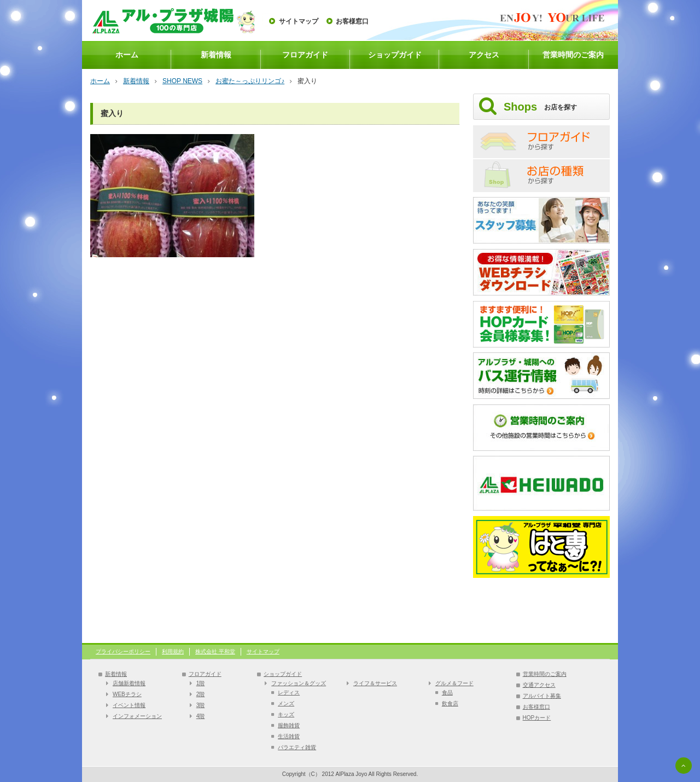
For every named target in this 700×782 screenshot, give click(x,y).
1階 (201, 683)
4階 (201, 716)
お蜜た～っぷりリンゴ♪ (250, 81)
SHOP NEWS (182, 81)
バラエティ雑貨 (297, 747)
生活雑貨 (289, 736)
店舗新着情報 (129, 683)
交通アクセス (539, 685)
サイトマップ (299, 21)
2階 (201, 694)
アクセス (484, 55)
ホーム (127, 55)
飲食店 (450, 703)
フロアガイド (305, 55)
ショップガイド (395, 55)
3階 (201, 705)
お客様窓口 (352, 21)
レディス (289, 693)
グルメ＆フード (454, 683)
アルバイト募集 (542, 696)
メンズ (286, 703)
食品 (447, 693)
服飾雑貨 (289, 725)
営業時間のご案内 (573, 55)
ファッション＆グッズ (299, 683)
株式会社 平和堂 (215, 651)
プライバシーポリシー (123, 651)
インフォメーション (137, 716)
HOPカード (537, 718)
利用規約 (173, 651)
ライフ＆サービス (375, 683)
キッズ (286, 714)
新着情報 (216, 55)
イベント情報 (129, 705)
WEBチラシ (127, 694)
